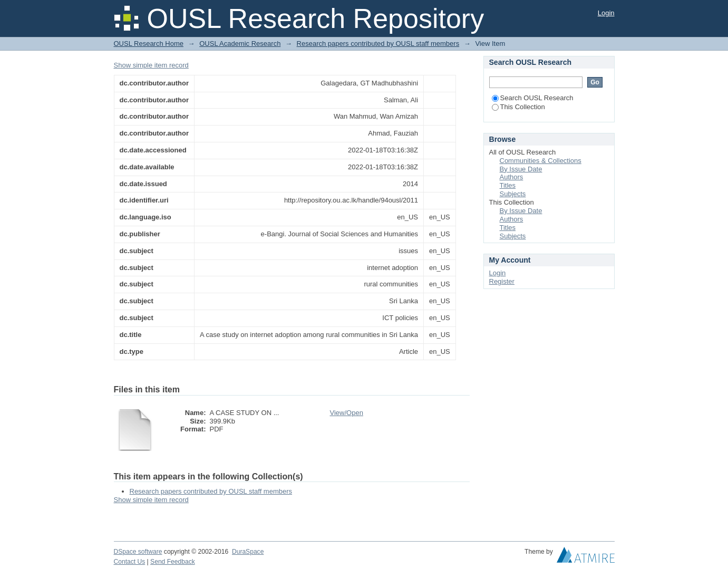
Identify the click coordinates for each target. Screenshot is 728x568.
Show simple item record (151, 65)
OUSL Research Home (149, 44)
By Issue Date (521, 169)
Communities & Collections (541, 161)
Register (502, 281)
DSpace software (138, 552)
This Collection (518, 107)
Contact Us (130, 562)
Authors (512, 177)
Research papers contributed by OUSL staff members (378, 44)
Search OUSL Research (533, 98)
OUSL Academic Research (240, 44)
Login (606, 13)
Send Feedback (173, 562)
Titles (508, 185)
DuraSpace (248, 552)
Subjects (513, 194)
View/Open (347, 413)
